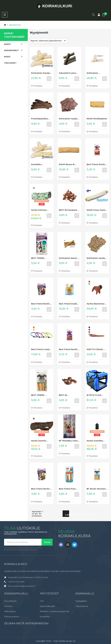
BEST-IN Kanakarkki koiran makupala (69, 210)
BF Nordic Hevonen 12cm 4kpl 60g (96, 489)
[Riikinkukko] (89, 284)
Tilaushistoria (82, 606)
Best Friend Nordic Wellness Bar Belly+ (69, 349)
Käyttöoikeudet (47, 606)
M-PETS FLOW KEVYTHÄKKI (94, 395)
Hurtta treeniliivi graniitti (95, 441)
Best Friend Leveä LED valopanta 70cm (42, 349)
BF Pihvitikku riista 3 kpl (69, 441)
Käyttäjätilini (81, 601)
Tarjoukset (10, 63)
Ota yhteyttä (10, 601)
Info (42, 601)
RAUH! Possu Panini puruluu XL (96, 210)
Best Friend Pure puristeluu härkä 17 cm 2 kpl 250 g (69, 489)
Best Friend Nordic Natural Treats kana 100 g (41, 489)
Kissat (7, 57)
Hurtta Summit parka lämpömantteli (42, 441)
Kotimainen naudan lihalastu (69, 119)
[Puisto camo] (34, 188)
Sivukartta (45, 616)
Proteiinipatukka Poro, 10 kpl (39, 119)
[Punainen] (34, 327)
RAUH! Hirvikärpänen (97, 119)
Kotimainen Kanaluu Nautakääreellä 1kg (41, 73)
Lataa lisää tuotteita (67, 515)
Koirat (7, 44)
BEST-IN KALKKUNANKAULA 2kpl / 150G (68, 395)
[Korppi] (89, 327)
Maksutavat (10, 611)
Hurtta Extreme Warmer (39, 210)
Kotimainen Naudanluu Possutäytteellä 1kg (96, 73)
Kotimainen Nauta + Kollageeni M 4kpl (69, 258)
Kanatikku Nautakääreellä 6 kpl (42, 164)
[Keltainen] (34, 330)
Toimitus (8, 606)
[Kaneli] (89, 282)
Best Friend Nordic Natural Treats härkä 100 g (42, 304)
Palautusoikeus (11, 616)
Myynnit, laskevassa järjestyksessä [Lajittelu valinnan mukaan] (49, 41)
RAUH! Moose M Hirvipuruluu (67, 164)
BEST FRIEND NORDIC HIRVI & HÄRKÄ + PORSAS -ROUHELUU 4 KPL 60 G (41, 395)
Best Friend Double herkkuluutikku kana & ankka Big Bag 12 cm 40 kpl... (69, 304)
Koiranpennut (11, 50)
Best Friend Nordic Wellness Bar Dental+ (96, 164)
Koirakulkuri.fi (16, 564)
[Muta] (34, 419)
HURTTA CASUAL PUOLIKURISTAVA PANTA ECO (95, 349)
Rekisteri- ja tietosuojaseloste (54, 611)
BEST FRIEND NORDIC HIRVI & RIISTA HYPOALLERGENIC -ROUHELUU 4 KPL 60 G (41, 258)
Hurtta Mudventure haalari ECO (96, 304)
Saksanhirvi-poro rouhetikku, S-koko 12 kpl (69, 73)
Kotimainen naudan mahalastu (96, 258)
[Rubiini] (89, 332)
